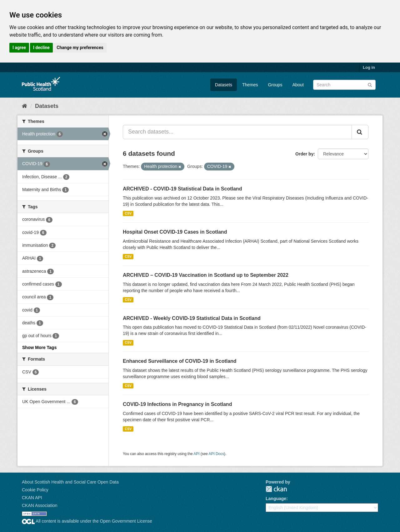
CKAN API (32, 498)
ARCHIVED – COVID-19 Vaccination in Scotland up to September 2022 (206, 275)
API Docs (217, 454)
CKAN (276, 489)
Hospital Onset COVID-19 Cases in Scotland (175, 232)
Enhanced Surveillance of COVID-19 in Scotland (180, 361)
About (298, 85)
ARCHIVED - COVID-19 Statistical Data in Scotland (182, 189)
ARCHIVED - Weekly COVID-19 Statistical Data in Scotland (192, 318)
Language (276, 499)
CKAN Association (40, 505)
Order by (304, 154)
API (196, 454)
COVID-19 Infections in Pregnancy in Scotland (177, 404)
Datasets (224, 85)
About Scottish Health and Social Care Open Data (70, 482)
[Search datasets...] (237, 132)
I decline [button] (41, 48)
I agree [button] (19, 48)
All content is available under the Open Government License (87, 521)
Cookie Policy (35, 490)
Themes (250, 85)
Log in (369, 67)
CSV (128, 213)
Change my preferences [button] (80, 48)
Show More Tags (39, 347)
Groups (275, 85)
